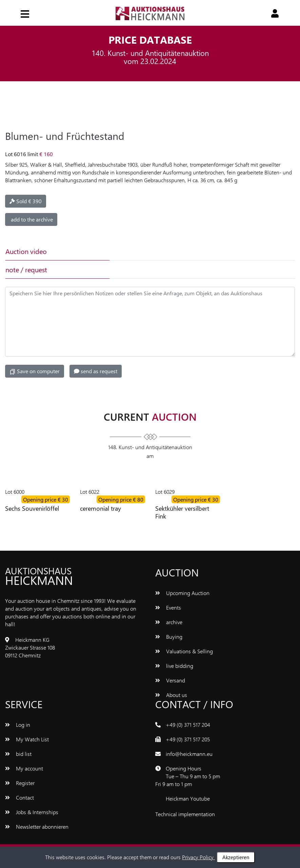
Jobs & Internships (32, 812)
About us (171, 695)
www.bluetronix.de (238, 814)
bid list (18, 754)
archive (169, 622)
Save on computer (35, 371)
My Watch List (27, 739)
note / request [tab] (26, 269)
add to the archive (31, 219)
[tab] (161, 251)
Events (168, 607)
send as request (96, 371)
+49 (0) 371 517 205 (188, 739)
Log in (18, 725)
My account (24, 768)
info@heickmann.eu (189, 754)
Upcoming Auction (182, 593)
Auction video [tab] (26, 251)
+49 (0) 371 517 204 (188, 725)
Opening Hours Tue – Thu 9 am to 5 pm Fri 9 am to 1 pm (188, 776)
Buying (169, 637)
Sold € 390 (26, 201)
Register (20, 783)
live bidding (174, 666)
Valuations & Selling (184, 651)
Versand (170, 680)
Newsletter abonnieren (37, 827)
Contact (19, 797)
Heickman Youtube (188, 798)
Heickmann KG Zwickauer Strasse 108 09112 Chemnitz (30, 647)
